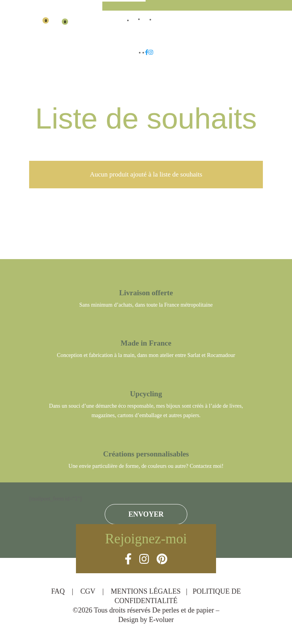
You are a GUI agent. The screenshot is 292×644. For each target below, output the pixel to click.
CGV (89, 591)
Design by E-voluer (146, 620)
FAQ (59, 591)
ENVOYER (146, 514)
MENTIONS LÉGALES (147, 591)
